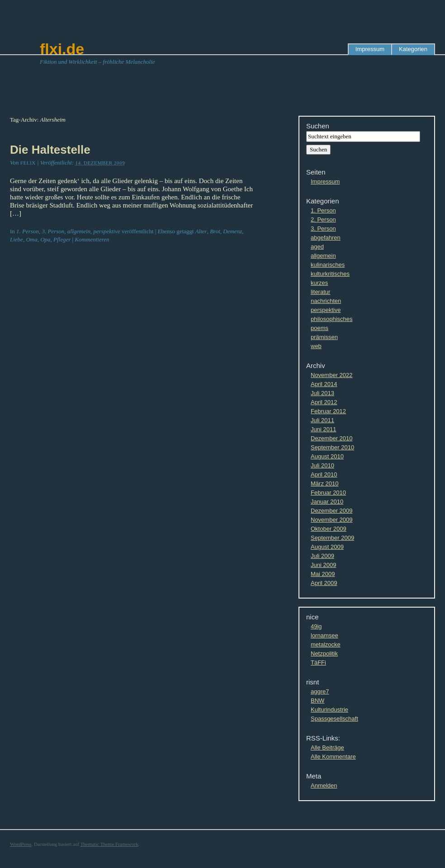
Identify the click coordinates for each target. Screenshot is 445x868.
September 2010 (332, 447)
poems (320, 328)
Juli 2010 (322, 465)
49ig (316, 626)
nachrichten (326, 301)
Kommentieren (92, 239)
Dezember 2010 (332, 438)
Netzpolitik (324, 653)
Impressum (370, 49)
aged (317, 247)
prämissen (324, 337)
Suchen (318, 126)
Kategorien (413, 49)
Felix (28, 163)
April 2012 (324, 402)
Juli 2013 (322, 393)
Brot (215, 231)
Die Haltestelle (50, 150)
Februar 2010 (328, 493)
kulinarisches (328, 265)
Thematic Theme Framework (109, 844)
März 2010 (324, 484)
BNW (317, 701)
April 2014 (324, 384)
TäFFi (318, 663)
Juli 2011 (322, 420)
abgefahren (326, 238)
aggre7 (320, 691)
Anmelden (324, 785)
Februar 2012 (328, 411)
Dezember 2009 (332, 511)
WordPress (21, 844)
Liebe (17, 239)
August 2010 (327, 456)
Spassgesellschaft (334, 719)
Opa (45, 239)
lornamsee (324, 635)
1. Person (28, 231)
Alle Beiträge (327, 748)
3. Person (53, 231)
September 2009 (332, 538)
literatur (320, 292)
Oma (31, 239)
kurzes (319, 283)
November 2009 (332, 520)
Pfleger (62, 239)
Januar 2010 (327, 502)
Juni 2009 (323, 565)
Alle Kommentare (333, 757)
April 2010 (324, 474)
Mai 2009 (323, 574)
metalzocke (326, 644)
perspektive (107, 231)
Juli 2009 (322, 556)
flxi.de (62, 49)
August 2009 (327, 547)
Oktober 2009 (329, 529)
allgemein (79, 231)
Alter (201, 231)
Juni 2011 (323, 429)
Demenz (232, 231)
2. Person (323, 219)
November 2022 (332, 375)
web (316, 346)
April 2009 (324, 583)
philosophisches (332, 319)
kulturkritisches (330, 274)
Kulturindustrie (329, 710)
